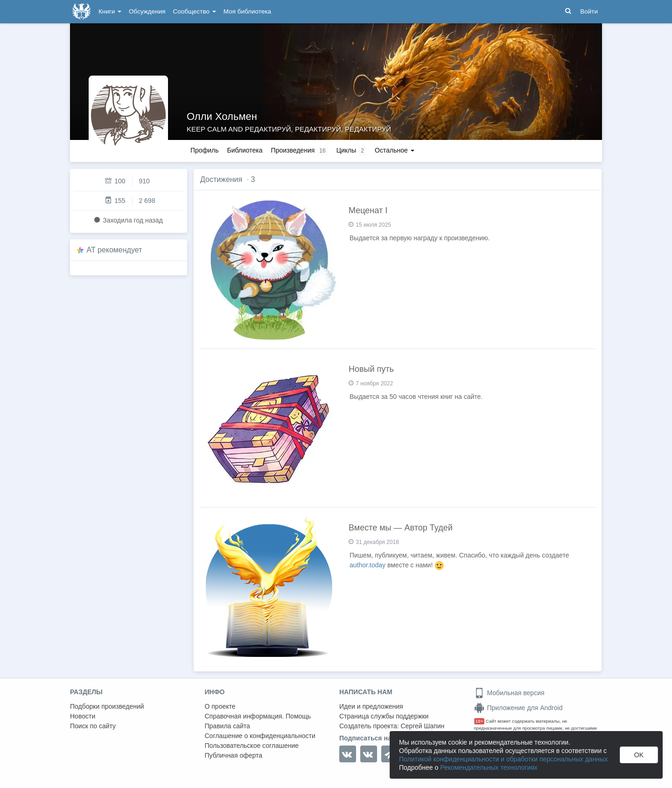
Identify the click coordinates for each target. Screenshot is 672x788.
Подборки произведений (107, 706)
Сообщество (195, 11)
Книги (110, 11)
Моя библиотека (247, 11)
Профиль (204, 150)
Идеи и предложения (371, 706)
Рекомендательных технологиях (489, 767)
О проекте (220, 706)
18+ (479, 721)
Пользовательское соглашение (252, 746)
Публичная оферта (234, 755)
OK (639, 755)
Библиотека (245, 150)
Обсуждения (147, 11)
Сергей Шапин (422, 726)
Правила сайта (227, 726)
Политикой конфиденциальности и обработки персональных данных (503, 759)
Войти (589, 11)
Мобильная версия (509, 693)
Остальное (395, 150)
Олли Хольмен (222, 116)
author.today (367, 565)
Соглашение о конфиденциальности (260, 736)
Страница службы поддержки (384, 716)
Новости (83, 716)
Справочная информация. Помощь (258, 716)
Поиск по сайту (93, 726)
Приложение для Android (518, 708)
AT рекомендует (115, 250)
